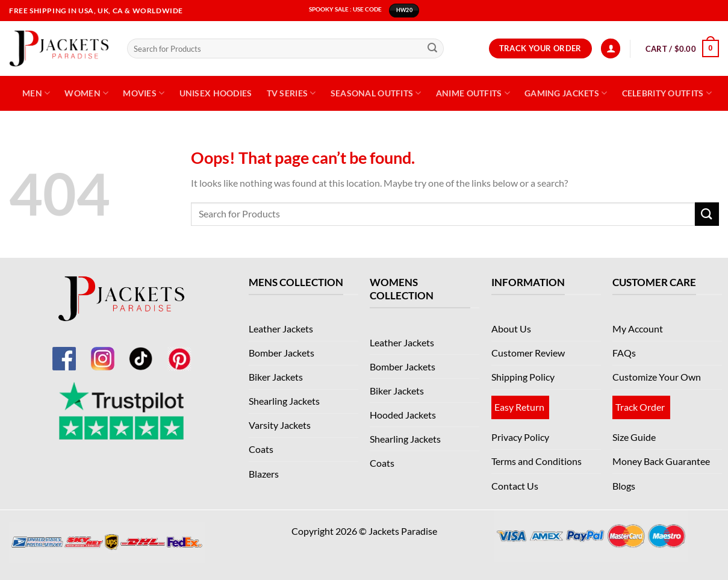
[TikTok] (141, 351)
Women (86, 93)
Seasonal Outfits (376, 93)
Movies (144, 93)
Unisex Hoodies (216, 93)
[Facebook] (64, 351)
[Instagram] (102, 351)
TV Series (291, 93)
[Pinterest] (179, 351)
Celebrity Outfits (667, 93)
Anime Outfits (473, 93)
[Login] (611, 48)
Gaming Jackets (566, 93)
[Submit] (432, 49)
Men (36, 93)
